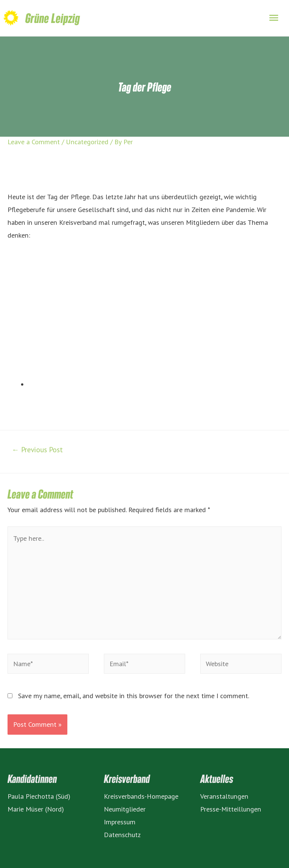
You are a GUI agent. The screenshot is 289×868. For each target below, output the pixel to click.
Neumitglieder (125, 809)
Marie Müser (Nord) (36, 809)
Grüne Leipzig (52, 18)
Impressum (120, 822)
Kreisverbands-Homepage (141, 796)
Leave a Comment (34, 142)
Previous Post (37, 449)
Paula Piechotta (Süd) (39, 796)
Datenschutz (122, 834)
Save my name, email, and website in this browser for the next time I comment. (134, 696)
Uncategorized (87, 142)
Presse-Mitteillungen (231, 809)
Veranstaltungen (224, 796)
